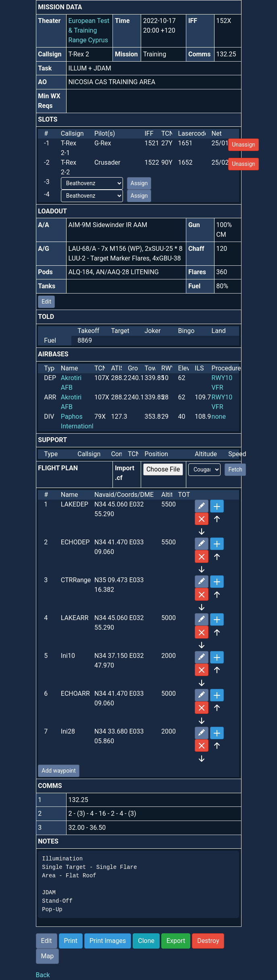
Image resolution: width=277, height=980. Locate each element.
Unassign (244, 145)
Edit (46, 302)
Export (176, 941)
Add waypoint (59, 771)
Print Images (108, 941)
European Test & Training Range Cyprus (89, 30)
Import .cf (125, 473)
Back (43, 975)
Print (71, 941)
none (219, 417)
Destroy (208, 941)
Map (48, 956)
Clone (146, 941)
